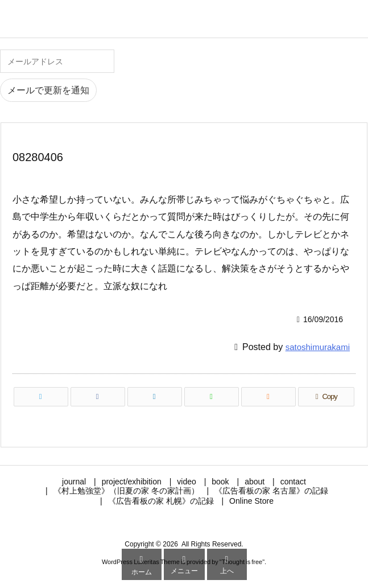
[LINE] (212, 397)
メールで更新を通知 (48, 90)
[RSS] (268, 397)
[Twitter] (41, 397)
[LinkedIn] (155, 397)
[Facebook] (98, 397)
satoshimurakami (318, 347)
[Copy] (326, 397)
